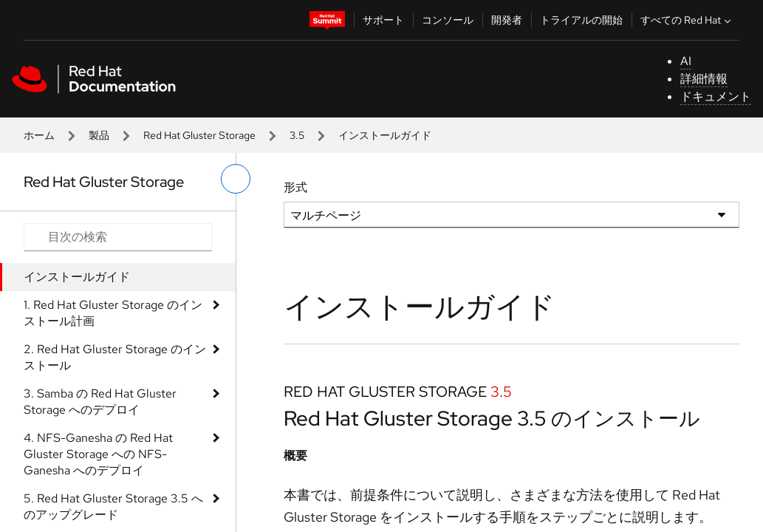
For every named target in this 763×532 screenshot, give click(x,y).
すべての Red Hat (687, 20)
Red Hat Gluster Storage (199, 135)
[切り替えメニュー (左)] (236, 179)
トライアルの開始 (581, 20)
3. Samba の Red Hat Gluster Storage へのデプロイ (100, 402)
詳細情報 (704, 79)
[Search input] (118, 237)
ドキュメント (716, 96)
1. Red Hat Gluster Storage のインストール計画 (113, 313)
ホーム (39, 135)
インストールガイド (77, 277)
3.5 (297, 135)
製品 (99, 135)
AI (686, 61)
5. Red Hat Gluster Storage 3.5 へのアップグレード (113, 507)
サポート (383, 20)
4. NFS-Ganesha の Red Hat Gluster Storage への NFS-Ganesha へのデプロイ (98, 454)
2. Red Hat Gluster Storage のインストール (115, 357)
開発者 (507, 20)
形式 (295, 187)
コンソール (448, 20)
